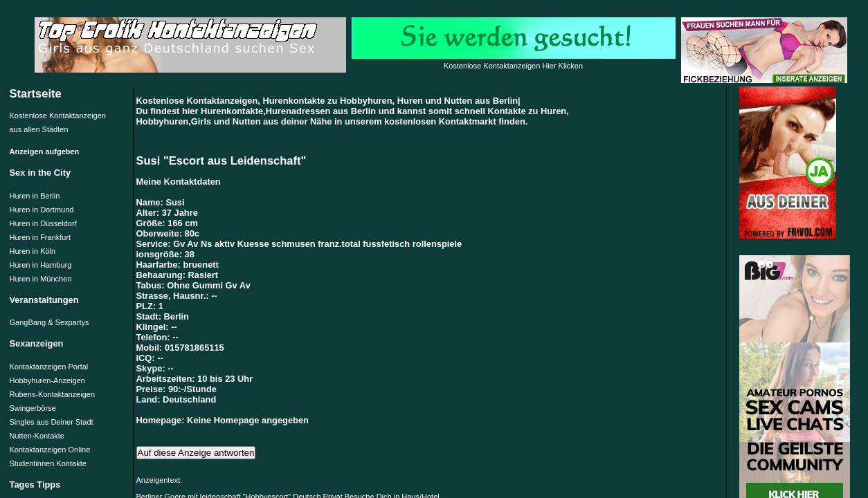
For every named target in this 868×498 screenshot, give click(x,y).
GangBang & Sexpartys (49, 322)
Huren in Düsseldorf (43, 223)
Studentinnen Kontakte (48, 463)
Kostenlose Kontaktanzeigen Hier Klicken (513, 66)
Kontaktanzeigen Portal (49, 367)
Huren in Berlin (35, 196)
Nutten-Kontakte (37, 436)
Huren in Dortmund (42, 210)
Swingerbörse (33, 408)
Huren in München (41, 279)
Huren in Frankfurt (40, 237)
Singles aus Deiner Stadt (52, 422)
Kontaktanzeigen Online (50, 450)
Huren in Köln (33, 251)
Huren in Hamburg (41, 265)
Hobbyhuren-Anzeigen (47, 380)
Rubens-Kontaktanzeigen (53, 394)
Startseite (36, 93)
